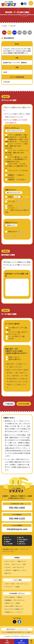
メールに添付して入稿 (17, 336)
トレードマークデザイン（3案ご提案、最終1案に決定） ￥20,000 (17, 153)
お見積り (7, 643)
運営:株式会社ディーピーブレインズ (17, 629)
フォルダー (8, 567)
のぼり (13, 584)
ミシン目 (11, 201)
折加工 (11, 197)
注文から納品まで (23, 540)
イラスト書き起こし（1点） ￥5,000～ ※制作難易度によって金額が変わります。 (17, 159)
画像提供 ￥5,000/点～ (17, 179)
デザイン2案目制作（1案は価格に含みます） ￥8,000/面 (16, 136)
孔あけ (11, 206)
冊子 (24, 564)
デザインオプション (19, 600)
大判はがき (8, 570)
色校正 (18, 603)
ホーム (7, 537)
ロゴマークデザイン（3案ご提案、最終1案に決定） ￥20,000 (17, 146)
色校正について (11, 225)
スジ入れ (11, 208)
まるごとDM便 (9, 606)
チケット (24, 570)
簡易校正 (22, 234)
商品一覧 (21, 537)
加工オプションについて (14, 193)
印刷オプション (10, 603)
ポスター (8, 564)
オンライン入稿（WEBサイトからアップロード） (17, 333)
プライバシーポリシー (9, 551)
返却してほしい (14, 357)
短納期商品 (8, 600)
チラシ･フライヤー (10, 561)
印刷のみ (20, 597)
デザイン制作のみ (10, 597)
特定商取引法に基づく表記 (10, 549)
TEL (31, 643)
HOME (5, 26)
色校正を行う (13, 231)
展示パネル (8, 573)
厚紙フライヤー (22, 561)
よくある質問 (9, 544)
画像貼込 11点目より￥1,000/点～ (15, 176)
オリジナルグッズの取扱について (14, 609)
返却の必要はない (15, 359)
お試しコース (19, 606)
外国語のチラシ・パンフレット (14, 612)
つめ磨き (17, 587)
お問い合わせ (21, 643)
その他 (11, 339)
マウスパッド (9, 587)
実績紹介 (8, 542)
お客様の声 (22, 542)
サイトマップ (25, 549)
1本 (21, 201)
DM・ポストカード (19, 567)
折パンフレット (17, 564)
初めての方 (8, 540)
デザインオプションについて (15, 131)
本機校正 (11, 236)
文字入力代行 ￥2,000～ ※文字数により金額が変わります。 (17, 166)
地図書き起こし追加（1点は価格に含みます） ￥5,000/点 (17, 140)
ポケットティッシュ (23, 584)
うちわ (7, 584)
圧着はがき (17, 570)
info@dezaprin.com (17, 529)
